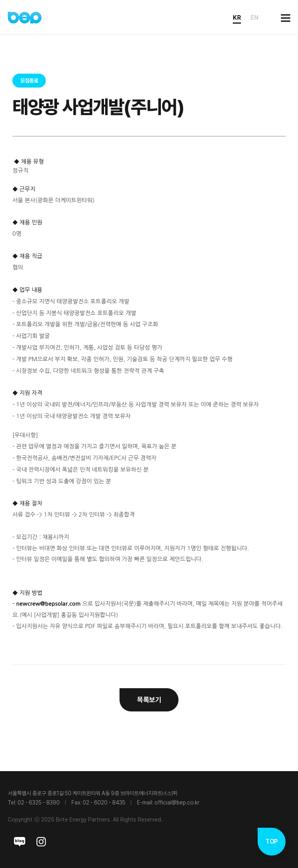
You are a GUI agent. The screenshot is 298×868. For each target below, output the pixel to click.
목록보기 (149, 700)
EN (255, 18)
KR (237, 18)
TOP (271, 841)
